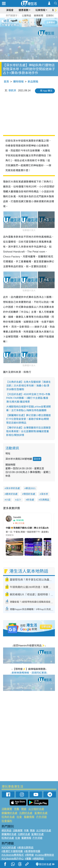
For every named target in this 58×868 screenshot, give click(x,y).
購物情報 (18, 82)
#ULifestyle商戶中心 (13, 859)
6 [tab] (38, 22)
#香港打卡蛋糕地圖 (12, 851)
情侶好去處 (29, 494)
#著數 (28, 859)
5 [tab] (34, 22)
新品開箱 (33, 82)
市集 (17, 809)
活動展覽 (7, 809)
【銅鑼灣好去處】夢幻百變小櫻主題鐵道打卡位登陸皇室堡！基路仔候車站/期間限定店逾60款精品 (28, 419)
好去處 (31, 500)
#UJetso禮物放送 (44, 855)
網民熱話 (6, 831)
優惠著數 (24, 10)
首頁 (6, 82)
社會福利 (7, 821)
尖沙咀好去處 (36, 809)
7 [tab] (28, 26)
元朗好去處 (26, 813)
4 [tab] (31, 22)
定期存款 (51, 16)
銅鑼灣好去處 (9, 813)
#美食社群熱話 (25, 848)
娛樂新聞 (39, 16)
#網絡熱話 (38, 859)
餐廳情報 (29, 817)
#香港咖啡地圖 (32, 851)
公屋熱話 (26, 16)
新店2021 (31, 488)
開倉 (24, 809)
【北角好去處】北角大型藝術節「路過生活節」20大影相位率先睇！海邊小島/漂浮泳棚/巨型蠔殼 (28, 386)
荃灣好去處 (41, 813)
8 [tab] (31, 26)
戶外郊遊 (41, 817)
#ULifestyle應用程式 (13, 855)
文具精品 (45, 500)
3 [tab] (28, 22)
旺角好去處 (8, 817)
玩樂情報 (40, 10)
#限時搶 (29, 855)
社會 (19, 817)
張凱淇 (12, 90)
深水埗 (37, 459)
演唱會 (10, 10)
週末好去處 (12, 494)
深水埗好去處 (13, 488)
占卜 (19, 500)
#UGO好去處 (9, 848)
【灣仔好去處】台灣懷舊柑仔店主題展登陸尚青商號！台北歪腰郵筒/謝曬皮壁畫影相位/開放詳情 (28, 431)
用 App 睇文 (46, 91)
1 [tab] (22, 22)
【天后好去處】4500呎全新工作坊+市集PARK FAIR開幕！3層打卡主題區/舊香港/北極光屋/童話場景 (28, 398)
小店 (8, 500)
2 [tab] (25, 22)
